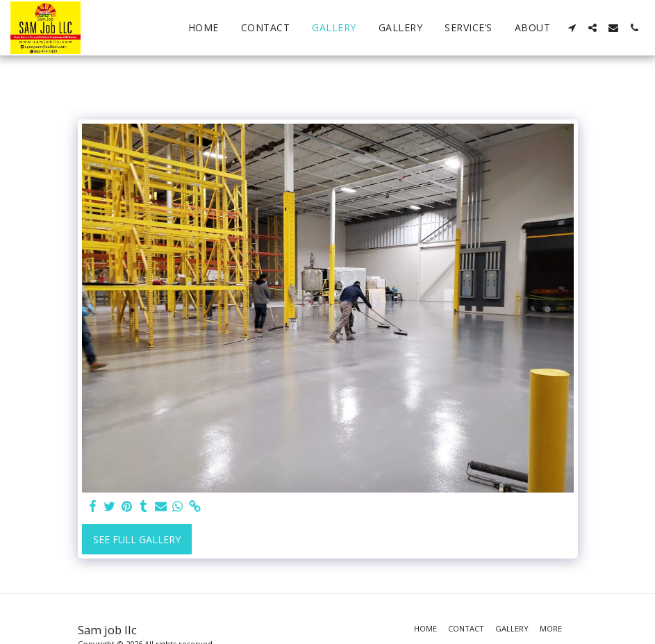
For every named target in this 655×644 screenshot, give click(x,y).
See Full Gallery (137, 539)
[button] (572, 28)
